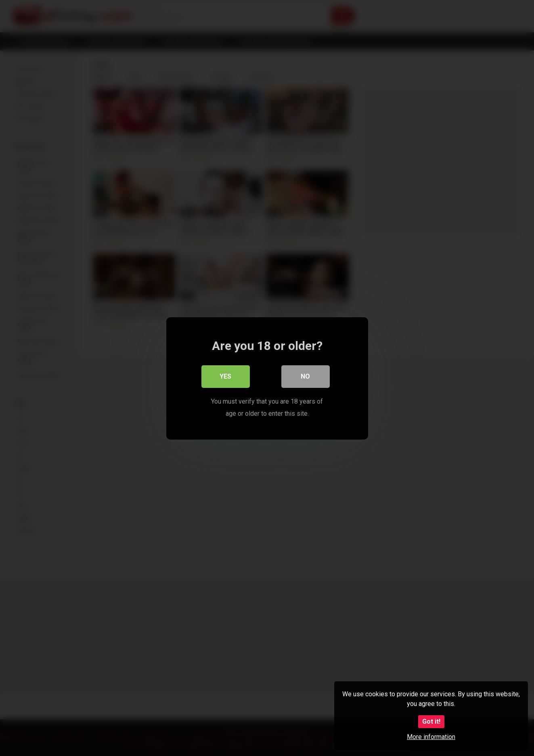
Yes (225, 376)
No (305, 376)
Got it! (431, 721)
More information (431, 737)
